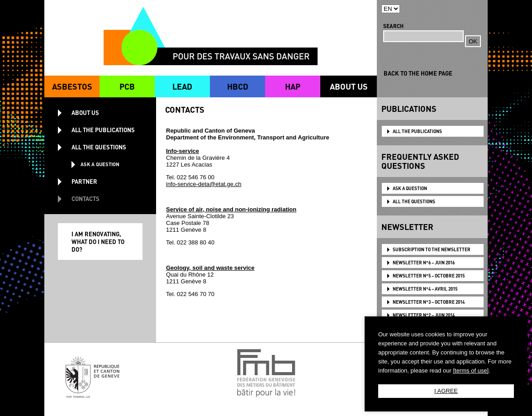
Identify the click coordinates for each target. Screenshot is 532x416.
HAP (293, 86)
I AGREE (446, 391)
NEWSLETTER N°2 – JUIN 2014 (424, 315)
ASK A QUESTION (410, 188)
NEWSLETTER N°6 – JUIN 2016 (424, 263)
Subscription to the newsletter (432, 249)
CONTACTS (85, 198)
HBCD (238, 86)
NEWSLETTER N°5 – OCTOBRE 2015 (429, 276)
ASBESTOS (72, 86)
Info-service (183, 151)
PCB (127, 86)
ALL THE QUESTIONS (414, 201)
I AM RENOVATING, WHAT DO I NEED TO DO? (98, 241)
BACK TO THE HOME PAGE (418, 73)
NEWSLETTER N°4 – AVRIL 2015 (425, 289)
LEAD (182, 86)
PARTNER (84, 181)
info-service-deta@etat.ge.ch (204, 184)
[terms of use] (471, 371)
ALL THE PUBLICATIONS (417, 131)
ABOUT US (349, 86)
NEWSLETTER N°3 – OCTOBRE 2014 (429, 302)
